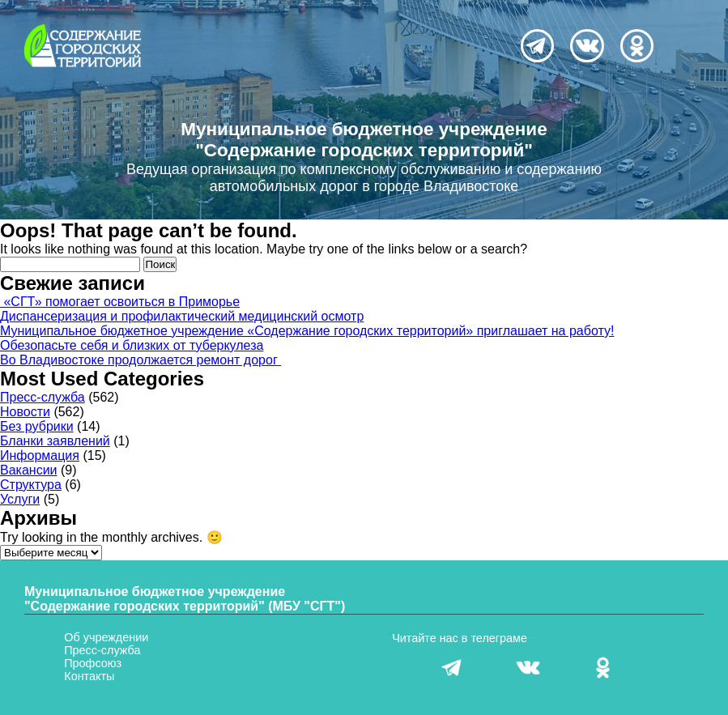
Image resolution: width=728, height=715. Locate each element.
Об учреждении (106, 637)
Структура (31, 485)
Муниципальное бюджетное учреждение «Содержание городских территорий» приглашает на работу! (307, 331)
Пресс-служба (43, 397)
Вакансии (29, 470)
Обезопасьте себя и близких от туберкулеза (132, 345)
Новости (25, 412)
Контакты (89, 676)
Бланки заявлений (55, 441)
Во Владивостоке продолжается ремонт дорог (140, 360)
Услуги (20, 499)
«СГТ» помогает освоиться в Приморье (120, 302)
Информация (40, 455)
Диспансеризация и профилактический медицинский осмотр (182, 316)
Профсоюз (93, 663)
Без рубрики (37, 426)
